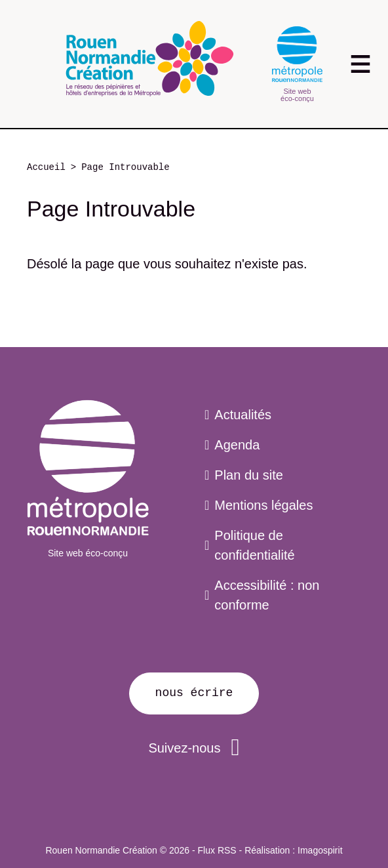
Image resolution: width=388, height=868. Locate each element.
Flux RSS (217, 850)
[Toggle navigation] (360, 64)
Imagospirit (320, 850)
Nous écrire (194, 693)
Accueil (46, 168)
